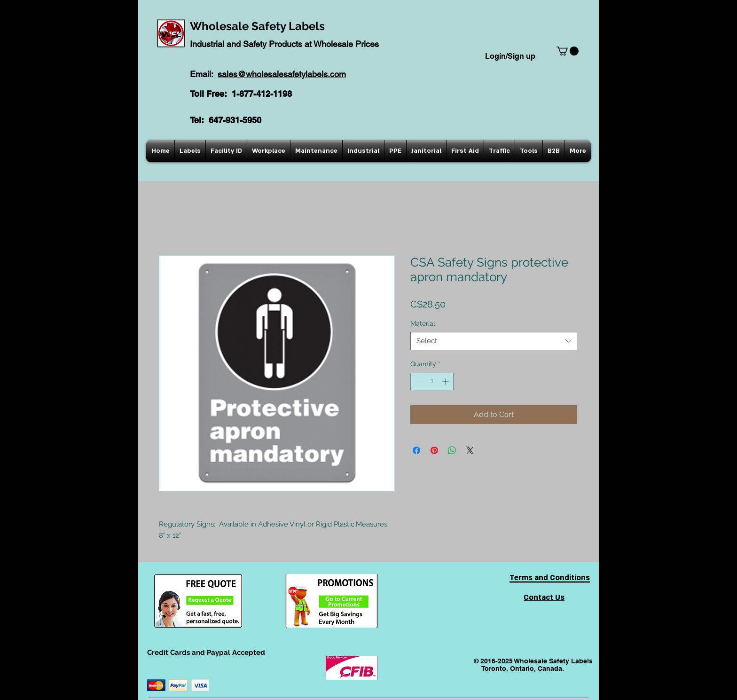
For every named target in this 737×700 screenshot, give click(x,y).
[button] (568, 51)
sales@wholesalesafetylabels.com (282, 74)
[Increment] (446, 381)
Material (423, 323)
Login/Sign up (510, 56)
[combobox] (494, 341)
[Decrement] (418, 381)
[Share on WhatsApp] (452, 450)
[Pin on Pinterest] (434, 450)
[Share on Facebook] (416, 450)
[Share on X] (470, 450)
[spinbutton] (432, 381)
